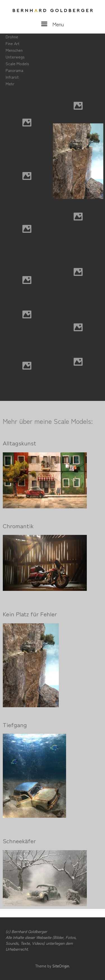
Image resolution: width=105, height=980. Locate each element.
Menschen (14, 50)
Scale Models (17, 64)
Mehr (10, 84)
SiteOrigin (61, 966)
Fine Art (13, 43)
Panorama (14, 70)
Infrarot (12, 77)
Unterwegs (15, 57)
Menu (52, 24)
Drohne (12, 37)
